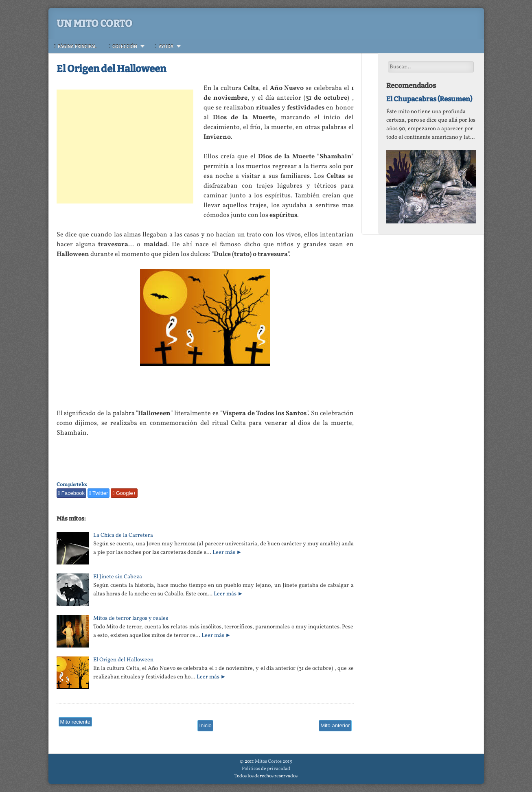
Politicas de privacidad (266, 769)
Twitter (99, 493)
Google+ (124, 493)
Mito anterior (335, 725)
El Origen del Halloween (111, 69)
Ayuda (164, 46)
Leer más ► (227, 552)
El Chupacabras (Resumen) (429, 99)
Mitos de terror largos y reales (131, 618)
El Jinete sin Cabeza (118, 577)
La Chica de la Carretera (123, 535)
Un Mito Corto (94, 24)
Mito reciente (75, 722)
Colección (123, 46)
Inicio (205, 725)
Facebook (71, 493)
